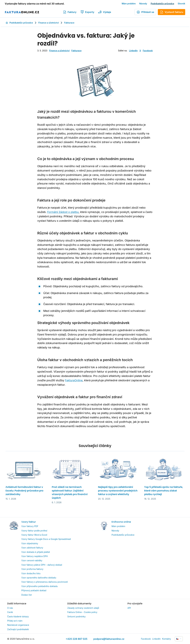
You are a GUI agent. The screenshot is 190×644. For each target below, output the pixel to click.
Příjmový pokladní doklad (34, 590)
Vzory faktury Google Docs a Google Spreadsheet (46, 539)
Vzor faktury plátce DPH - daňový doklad (42, 565)
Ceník (10, 612)
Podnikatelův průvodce (162, 4)
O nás (10, 608)
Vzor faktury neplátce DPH (35, 556)
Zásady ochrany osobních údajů (83, 608)
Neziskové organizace (18, 625)
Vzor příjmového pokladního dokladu (40, 586)
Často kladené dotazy (18, 616)
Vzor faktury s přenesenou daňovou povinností (45, 582)
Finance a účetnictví (49, 23)
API (129, 608)
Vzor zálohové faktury (32, 548)
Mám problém (129, 4)
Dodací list (27, 595)
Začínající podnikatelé (18, 629)
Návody (143, 4)
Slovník (182, 4)
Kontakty (167, 639)
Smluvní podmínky (76, 616)
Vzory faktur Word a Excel (34, 535)
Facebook (148, 51)
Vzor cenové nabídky (32, 560)
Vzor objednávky (30, 543)
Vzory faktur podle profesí (34, 531)
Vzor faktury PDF (30, 526)
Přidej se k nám (15, 621)
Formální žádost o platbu (63, 212)
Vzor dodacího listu (31, 573)
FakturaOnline (74, 380)
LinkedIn (133, 51)
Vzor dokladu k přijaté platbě (36, 552)
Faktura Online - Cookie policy (82, 612)
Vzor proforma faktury (32, 569)
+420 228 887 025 (77, 639)
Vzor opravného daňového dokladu (39, 578)
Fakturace (69, 23)
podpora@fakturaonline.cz (109, 639)
